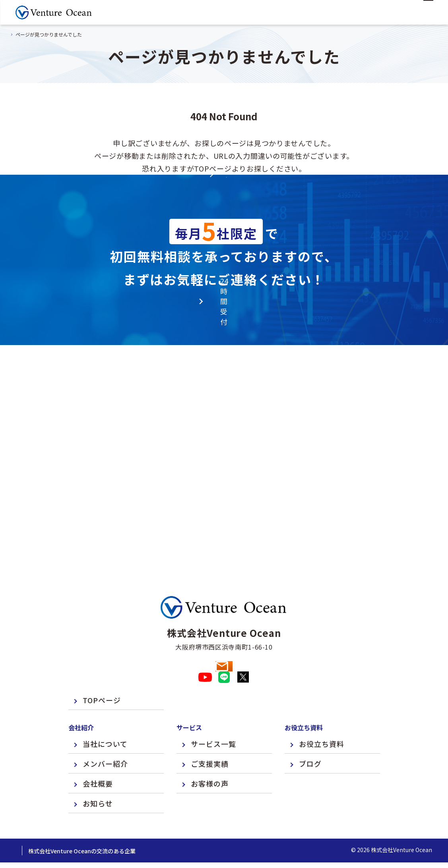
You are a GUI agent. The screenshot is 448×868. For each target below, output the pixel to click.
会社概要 (98, 762)
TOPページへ (224, 219)
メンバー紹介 (105, 742)
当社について (105, 722)
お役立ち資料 (322, 722)
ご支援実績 (210, 742)
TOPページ (102, 679)
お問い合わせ (224, 631)
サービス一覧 (213, 722)
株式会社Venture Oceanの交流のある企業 (138, 829)
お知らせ (98, 782)
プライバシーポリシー (44, 829)
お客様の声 (210, 762)
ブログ (310, 742)
